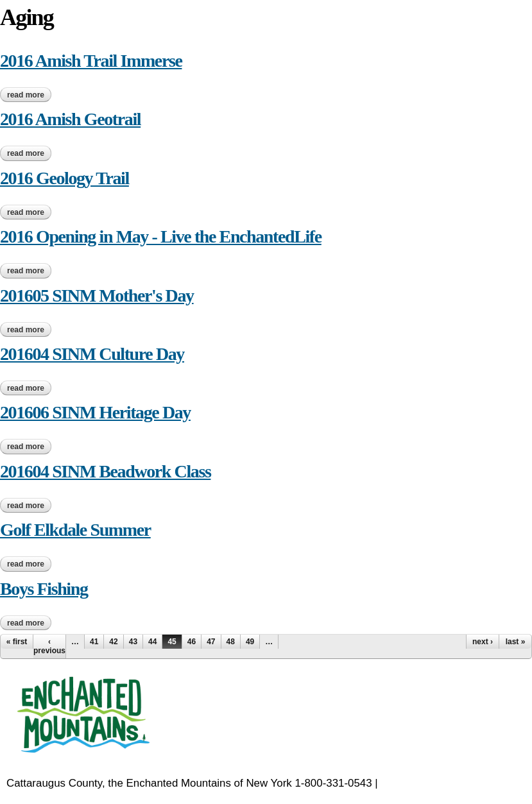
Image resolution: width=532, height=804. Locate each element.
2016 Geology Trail (64, 178)
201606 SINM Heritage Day (95, 412)
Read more (29, 95)
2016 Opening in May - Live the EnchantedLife (161, 236)
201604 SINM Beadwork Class (105, 471)
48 (231, 642)
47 (211, 642)
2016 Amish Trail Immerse (91, 61)
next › (483, 642)
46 (192, 642)
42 (113, 642)
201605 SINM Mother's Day (97, 295)
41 (94, 642)
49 (250, 642)
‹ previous (49, 646)
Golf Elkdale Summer (75, 530)
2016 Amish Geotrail (70, 119)
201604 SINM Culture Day (92, 354)
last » (516, 642)
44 (152, 642)
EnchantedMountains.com (443, 783)
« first (17, 642)
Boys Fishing (44, 589)
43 (133, 642)
